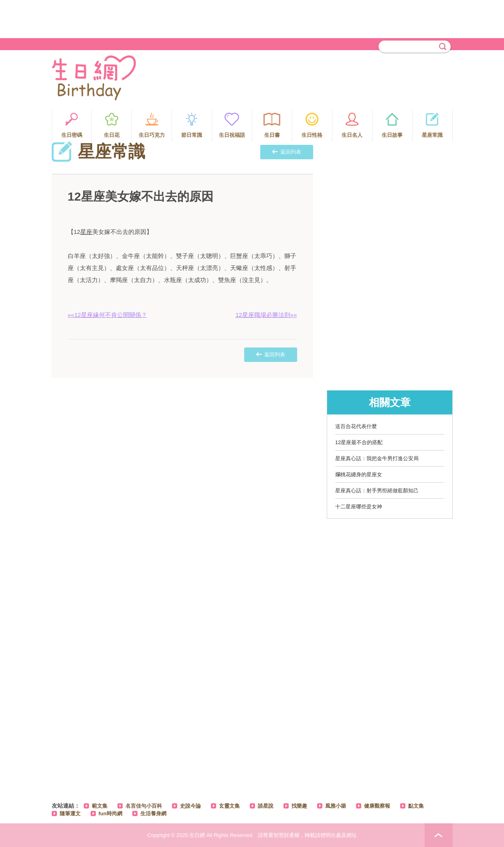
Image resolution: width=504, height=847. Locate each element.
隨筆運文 (70, 813)
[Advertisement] (252, 18)
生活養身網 (153, 813)
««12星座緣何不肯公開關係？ (107, 315)
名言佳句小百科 (144, 806)
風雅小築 (336, 806)
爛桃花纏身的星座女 (359, 474)
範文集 (100, 806)
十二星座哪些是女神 (359, 507)
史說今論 (190, 806)
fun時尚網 (110, 813)
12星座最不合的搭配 (359, 442)
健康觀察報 (377, 806)
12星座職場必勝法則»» (266, 315)
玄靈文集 (229, 806)
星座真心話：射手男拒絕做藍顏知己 (377, 491)
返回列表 (287, 152)
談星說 (266, 806)
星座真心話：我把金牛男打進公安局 (377, 458)
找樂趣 (299, 806)
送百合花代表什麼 (356, 426)
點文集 (416, 806)
